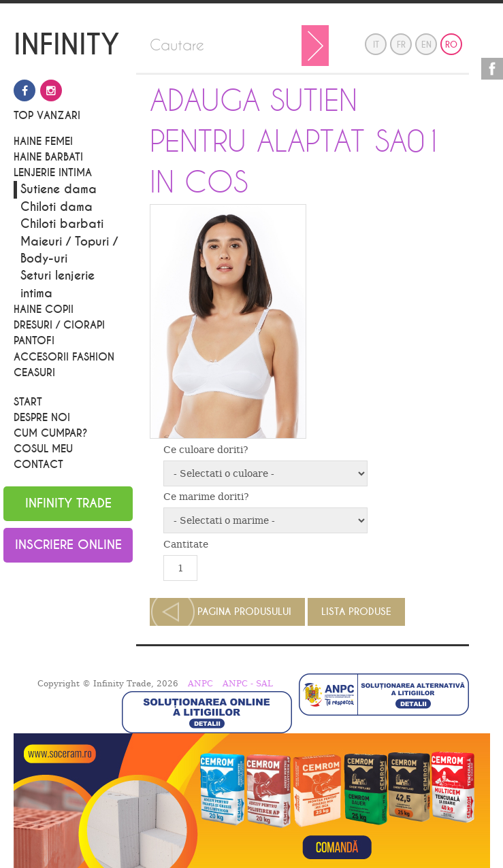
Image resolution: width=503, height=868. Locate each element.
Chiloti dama (56, 207)
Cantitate (186, 544)
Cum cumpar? (51, 433)
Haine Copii (44, 310)
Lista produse (356, 612)
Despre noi (42, 418)
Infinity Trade (68, 503)
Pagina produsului (244, 612)
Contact (38, 465)
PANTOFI (34, 341)
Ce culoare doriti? (206, 450)
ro (451, 45)
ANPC (200, 684)
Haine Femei (43, 141)
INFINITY (67, 46)
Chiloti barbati (62, 224)
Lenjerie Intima (53, 173)
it (376, 45)
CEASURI (34, 373)
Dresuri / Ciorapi (59, 325)
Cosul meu (43, 449)
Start (28, 402)
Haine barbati (48, 157)
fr (401, 45)
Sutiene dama (59, 189)
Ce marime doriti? (206, 497)
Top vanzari (47, 116)
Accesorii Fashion (64, 357)
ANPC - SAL (248, 684)
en (426, 45)
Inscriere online (68, 545)
